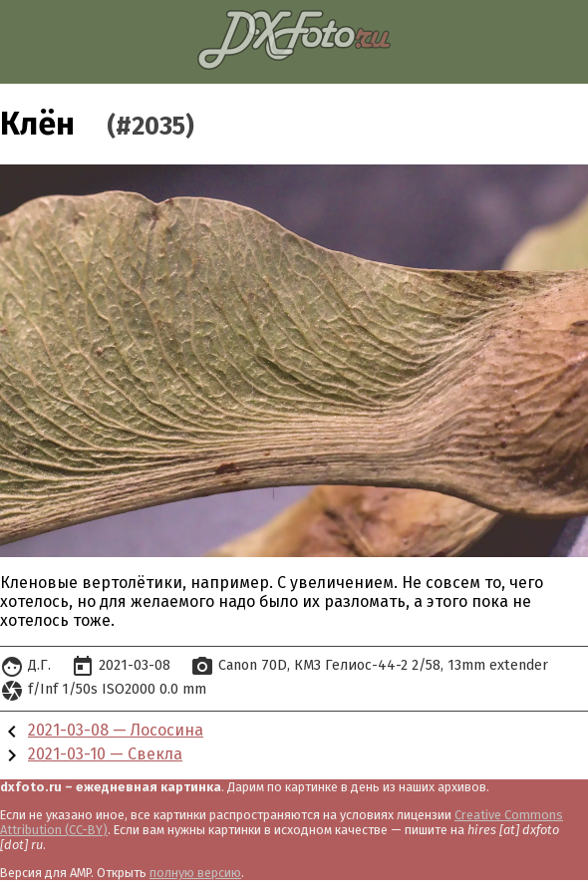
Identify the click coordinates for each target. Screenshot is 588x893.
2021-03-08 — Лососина (116, 730)
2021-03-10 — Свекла (105, 754)
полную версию (195, 873)
